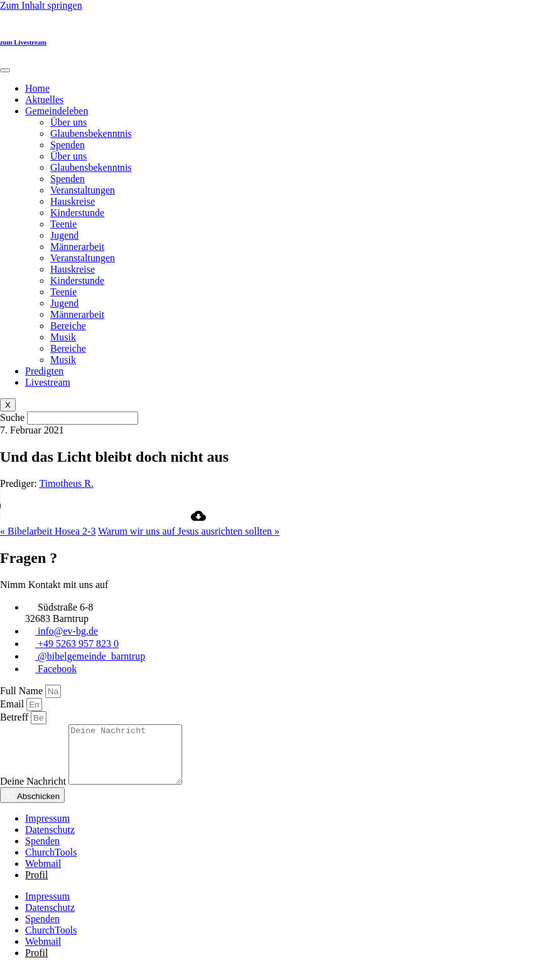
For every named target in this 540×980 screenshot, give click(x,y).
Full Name (23, 691)
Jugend (64, 235)
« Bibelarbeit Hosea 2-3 (48, 531)
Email (13, 704)
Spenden (67, 145)
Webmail (43, 875)
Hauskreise (73, 201)
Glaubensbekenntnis (91, 133)
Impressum (47, 830)
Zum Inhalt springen (41, 5)
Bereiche (68, 326)
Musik (63, 337)
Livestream (48, 382)
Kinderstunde (77, 213)
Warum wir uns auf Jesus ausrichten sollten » (189, 531)
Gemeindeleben (57, 111)
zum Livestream (23, 42)
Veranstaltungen (83, 190)
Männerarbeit (77, 247)
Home (37, 88)
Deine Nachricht (34, 792)
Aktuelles (44, 100)
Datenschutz (50, 841)
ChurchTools (51, 863)
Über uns (68, 122)
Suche (12, 417)
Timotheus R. (66, 483)
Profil (36, 886)
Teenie (63, 224)
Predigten (44, 371)
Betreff (15, 717)
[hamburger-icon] (5, 70)
